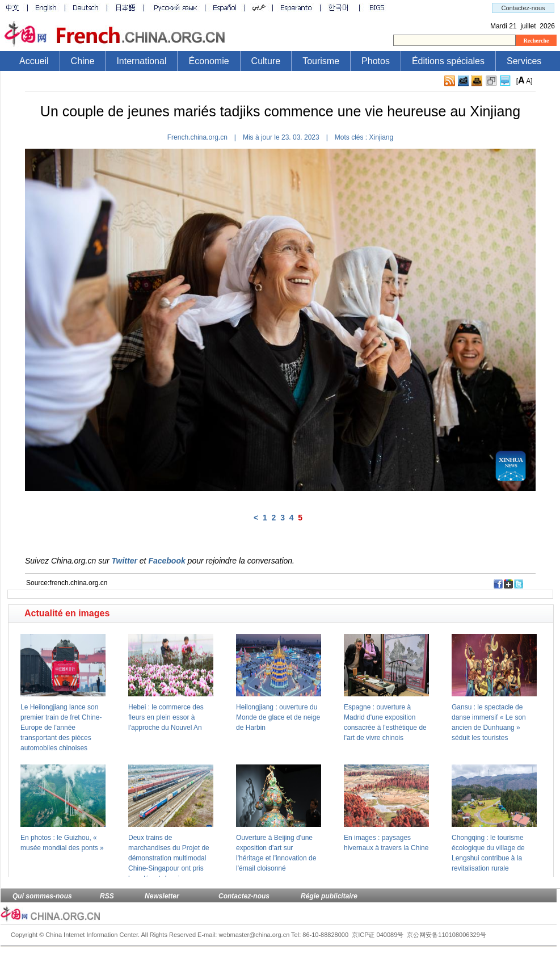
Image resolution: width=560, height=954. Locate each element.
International (141, 61)
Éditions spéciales (448, 61)
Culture (266, 61)
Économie (209, 61)
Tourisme (321, 61)
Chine (83, 61)
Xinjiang (382, 137)
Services (524, 61)
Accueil (34, 61)
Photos (376, 61)
